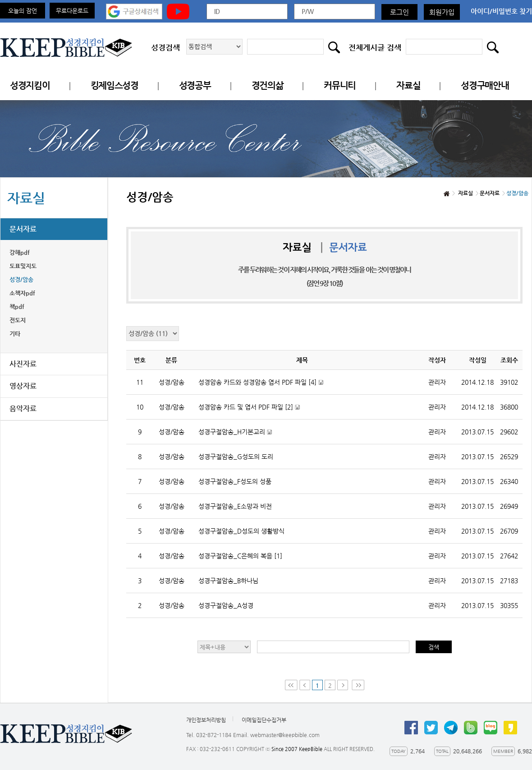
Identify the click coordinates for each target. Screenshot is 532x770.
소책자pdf (22, 293)
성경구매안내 (485, 85)
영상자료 (23, 386)
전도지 (18, 320)
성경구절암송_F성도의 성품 (235, 481)
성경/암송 (21, 279)
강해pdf (20, 252)
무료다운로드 (72, 11)
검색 (434, 647)
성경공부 (195, 85)
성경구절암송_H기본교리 (247, 436)
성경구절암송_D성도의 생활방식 (241, 531)
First (291, 685)
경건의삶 (268, 85)
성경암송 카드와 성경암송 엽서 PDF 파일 (272, 386)
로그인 (399, 12)
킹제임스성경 (115, 85)
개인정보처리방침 (206, 720)
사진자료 (23, 364)
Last (358, 685)
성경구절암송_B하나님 (228, 581)
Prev (305, 685)
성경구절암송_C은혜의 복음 (240, 556)
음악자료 (23, 408)
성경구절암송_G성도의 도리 (236, 456)
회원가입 (442, 12)
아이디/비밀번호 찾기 (501, 11)
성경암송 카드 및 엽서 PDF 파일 (261, 411)
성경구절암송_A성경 (226, 605)
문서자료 (23, 229)
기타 (15, 334)
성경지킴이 (30, 85)
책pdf (17, 307)
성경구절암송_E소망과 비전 (235, 506)
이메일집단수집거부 (264, 720)
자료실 (408, 85)
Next (344, 685)
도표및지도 (23, 266)
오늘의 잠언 (23, 11)
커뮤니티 (340, 85)
